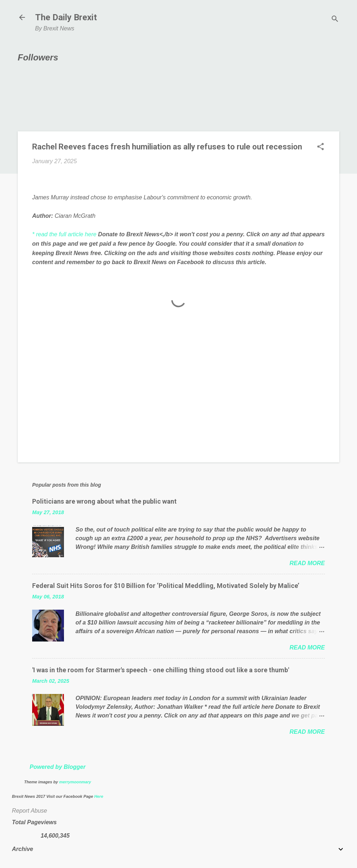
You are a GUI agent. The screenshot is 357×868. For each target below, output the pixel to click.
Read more (307, 563)
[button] (321, 147)
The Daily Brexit (66, 17)
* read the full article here (64, 234)
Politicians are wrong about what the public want (104, 501)
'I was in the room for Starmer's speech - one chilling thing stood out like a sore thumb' (161, 670)
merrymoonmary (75, 782)
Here (99, 796)
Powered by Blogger (58, 767)
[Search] (335, 20)
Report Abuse (29, 811)
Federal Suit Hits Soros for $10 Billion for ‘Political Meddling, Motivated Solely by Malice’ (166, 586)
